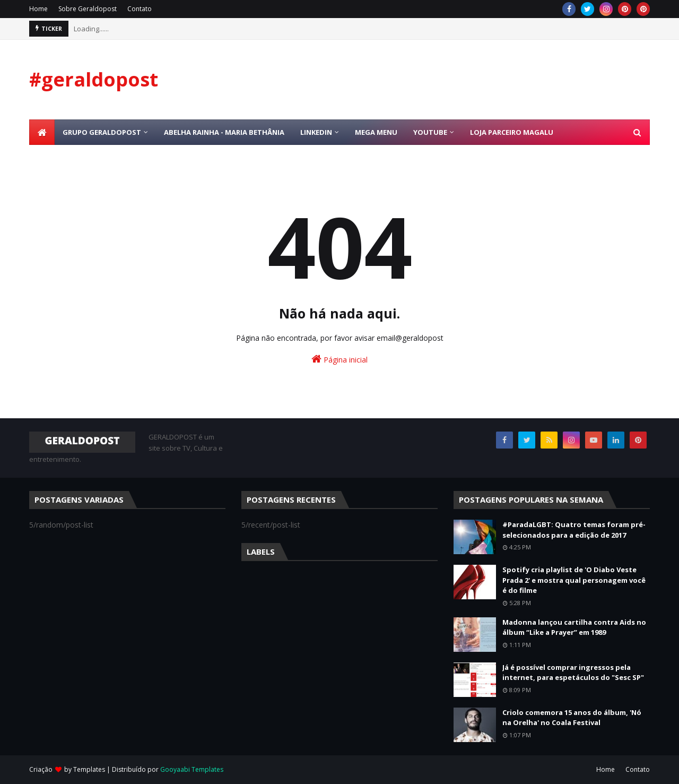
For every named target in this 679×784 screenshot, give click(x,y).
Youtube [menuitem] (430, 132)
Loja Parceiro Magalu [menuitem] (512, 132)
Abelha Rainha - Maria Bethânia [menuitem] (224, 132)
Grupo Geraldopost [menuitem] (102, 132)
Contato (140, 9)
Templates (89, 769)
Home (38, 9)
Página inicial (339, 359)
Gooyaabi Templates (192, 769)
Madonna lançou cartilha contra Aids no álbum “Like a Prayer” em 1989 (574, 627)
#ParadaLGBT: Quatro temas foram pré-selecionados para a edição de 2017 (574, 530)
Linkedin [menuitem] (316, 132)
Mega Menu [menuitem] (376, 132)
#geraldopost (94, 79)
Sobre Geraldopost (88, 9)
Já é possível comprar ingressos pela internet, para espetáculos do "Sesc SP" (573, 673)
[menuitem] (42, 132)
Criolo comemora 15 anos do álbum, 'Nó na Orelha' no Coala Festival (572, 718)
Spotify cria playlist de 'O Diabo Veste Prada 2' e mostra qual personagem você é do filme (574, 580)
